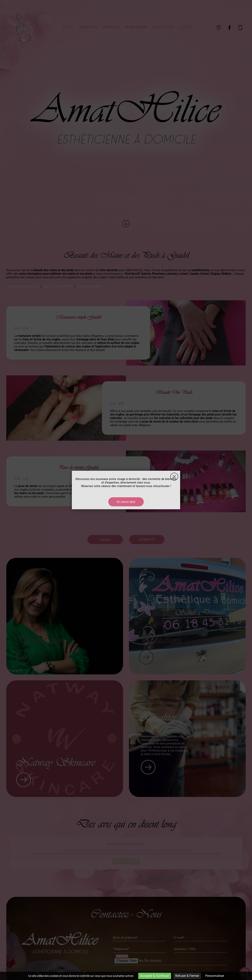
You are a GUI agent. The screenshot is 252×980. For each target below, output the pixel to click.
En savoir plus (126, 502)
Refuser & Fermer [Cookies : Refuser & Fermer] (187, 976)
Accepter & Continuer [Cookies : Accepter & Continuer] (155, 976)
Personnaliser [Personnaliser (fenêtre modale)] (215, 976)
